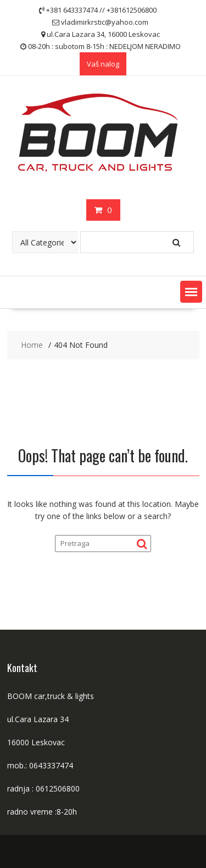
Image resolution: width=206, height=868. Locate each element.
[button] (191, 292)
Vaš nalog (103, 64)
